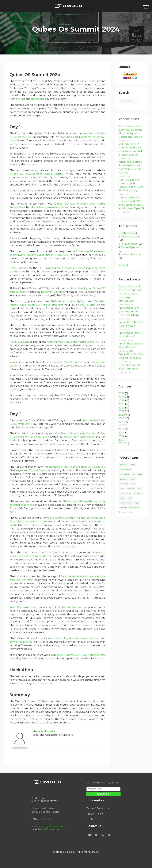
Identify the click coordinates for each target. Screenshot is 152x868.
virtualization (126, 503)
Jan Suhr (58, 552)
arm (130, 498)
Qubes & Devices (70, 607)
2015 (121, 433)
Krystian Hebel (130, 244)
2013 (121, 440)
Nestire (14, 268)
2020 (122, 415)
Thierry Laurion (85, 305)
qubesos (131, 488)
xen (140, 488)
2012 (121, 443)
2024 (121, 401)
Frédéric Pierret (62, 362)
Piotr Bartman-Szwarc (23, 607)
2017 (121, 426)
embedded (124, 474)
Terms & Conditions (98, 808)
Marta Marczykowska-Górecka (49, 207)
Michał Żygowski (19, 342)
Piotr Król (66, 137)
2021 (121, 411)
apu (137, 503)
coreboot (124, 465)
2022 (121, 408)
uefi (133, 484)
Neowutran (70, 501)
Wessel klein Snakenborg (79, 437)
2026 (121, 393)
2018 (121, 422)
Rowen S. (81, 522)
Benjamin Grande (52, 292)
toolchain (138, 493)
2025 (121, 397)
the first (21, 99)
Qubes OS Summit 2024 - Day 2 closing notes (78, 655)
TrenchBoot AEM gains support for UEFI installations (129, 311)
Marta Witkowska (44, 731)
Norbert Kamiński (131, 254)
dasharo (123, 479)
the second (38, 99)
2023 (121, 404)
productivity (125, 493)
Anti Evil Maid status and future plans (70, 342)
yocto (122, 498)
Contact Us (93, 819)
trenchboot (137, 474)
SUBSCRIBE (104, 794)
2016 (121, 429)
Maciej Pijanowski (131, 247)
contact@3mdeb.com (52, 826)
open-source (125, 469)
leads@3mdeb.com (50, 829)
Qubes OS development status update (36, 174)
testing (123, 508)
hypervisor (134, 508)
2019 (121, 418)
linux (133, 465)
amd (132, 479)
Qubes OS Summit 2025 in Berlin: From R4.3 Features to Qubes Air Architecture (130, 294)
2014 (121, 436)
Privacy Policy (95, 814)
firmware (124, 484)
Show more (125, 512)
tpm (122, 488)
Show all (123, 265)
